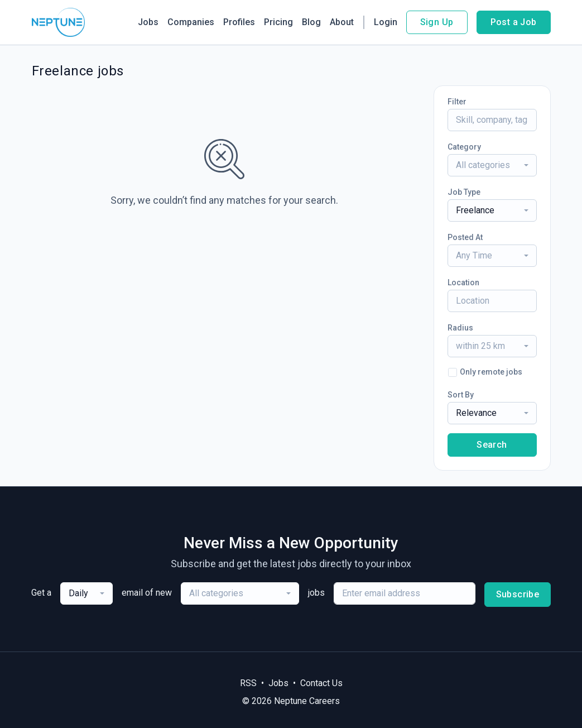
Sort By (461, 395)
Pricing (278, 22)
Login (386, 22)
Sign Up (437, 22)
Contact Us (321, 683)
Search (492, 445)
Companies (191, 22)
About (342, 22)
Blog (311, 22)
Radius (460, 328)
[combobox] (492, 165)
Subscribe (518, 594)
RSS (248, 683)
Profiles (239, 22)
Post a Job (514, 22)
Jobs (148, 22)
